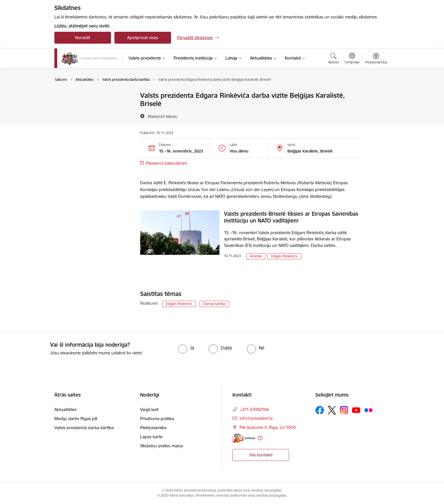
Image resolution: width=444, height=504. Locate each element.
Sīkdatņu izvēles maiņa (162, 446)
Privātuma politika (157, 419)
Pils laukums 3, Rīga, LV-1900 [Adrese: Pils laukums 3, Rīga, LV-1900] (268, 427)
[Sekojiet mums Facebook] (320, 410)
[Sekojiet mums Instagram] (344, 410)
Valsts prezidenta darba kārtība (90, 106)
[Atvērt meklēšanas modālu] (334, 59)
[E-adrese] (244, 438)
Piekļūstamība (153, 428)
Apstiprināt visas (143, 38)
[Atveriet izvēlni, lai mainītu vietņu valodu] (352, 59)
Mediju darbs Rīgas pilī (76, 419)
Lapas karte (151, 437)
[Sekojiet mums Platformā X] (332, 410)
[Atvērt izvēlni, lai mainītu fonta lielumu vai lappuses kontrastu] (376, 59)
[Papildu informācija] (260, 438)
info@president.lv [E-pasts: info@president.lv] (256, 418)
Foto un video (73, 116)
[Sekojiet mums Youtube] (356, 410)
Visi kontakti (261, 455)
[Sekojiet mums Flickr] (368, 410)
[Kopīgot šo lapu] (376, 107)
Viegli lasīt (149, 409)
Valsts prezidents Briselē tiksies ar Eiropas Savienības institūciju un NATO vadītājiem (291, 217)
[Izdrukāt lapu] (376, 93)
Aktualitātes (71, 96)
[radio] (186, 348)
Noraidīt (83, 38)
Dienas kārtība (214, 304)
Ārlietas (256, 256)
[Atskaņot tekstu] (163, 116)
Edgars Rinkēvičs (284, 256)
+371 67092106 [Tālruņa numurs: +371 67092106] (254, 409)
